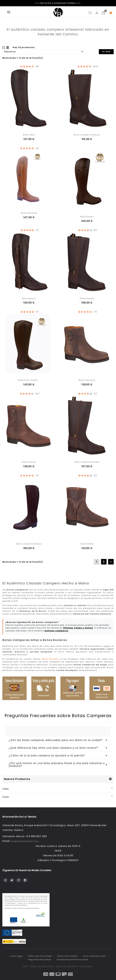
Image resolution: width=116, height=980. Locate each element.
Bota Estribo (87, 217)
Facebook (5, 880)
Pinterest (18, 880)
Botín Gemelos (87, 380)
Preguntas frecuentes (40, 959)
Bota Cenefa (87, 298)
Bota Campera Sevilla (87, 462)
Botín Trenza (29, 462)
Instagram (25, 880)
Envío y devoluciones (94, 956)
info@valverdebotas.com (25, 841)
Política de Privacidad (40, 956)
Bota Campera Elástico (29, 544)
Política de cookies (67, 956)
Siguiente (111, 562)
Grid (4, 48)
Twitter (12, 880)
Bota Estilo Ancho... (29, 380)
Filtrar (106, 52)
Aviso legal (17, 956)
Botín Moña (87, 544)
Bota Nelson (29, 298)
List (8, 48)
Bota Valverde (29, 213)
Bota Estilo (29, 135)
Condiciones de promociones (72, 959)
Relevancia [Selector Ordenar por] (44, 51)
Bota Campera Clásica (87, 135)
